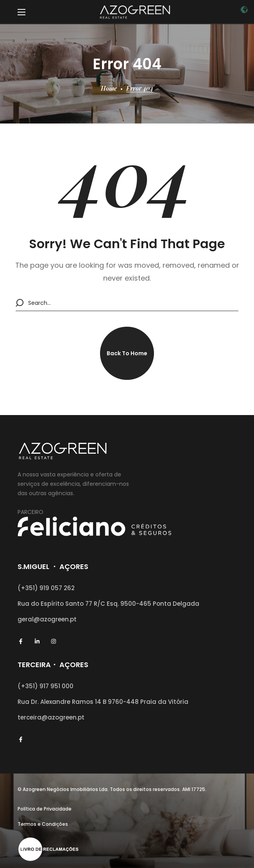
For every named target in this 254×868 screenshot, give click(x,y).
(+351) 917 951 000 (46, 686)
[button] (127, 353)
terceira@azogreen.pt (51, 717)
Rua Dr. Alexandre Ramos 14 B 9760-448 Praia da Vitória (103, 702)
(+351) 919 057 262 (46, 588)
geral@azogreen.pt (47, 619)
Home (109, 88)
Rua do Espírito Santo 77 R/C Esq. (69, 604)
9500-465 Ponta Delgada (160, 604)
